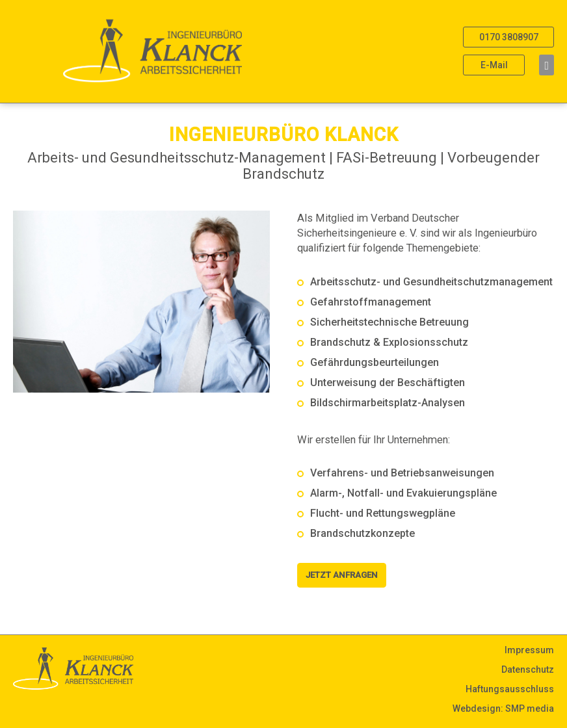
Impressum (529, 650)
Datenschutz (528, 669)
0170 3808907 (509, 37)
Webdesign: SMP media (503, 708)
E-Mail (494, 65)
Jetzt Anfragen (342, 575)
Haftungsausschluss (510, 689)
